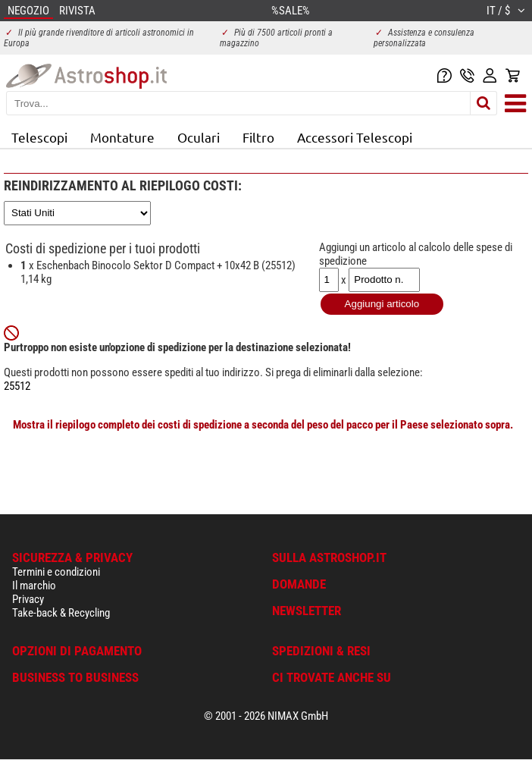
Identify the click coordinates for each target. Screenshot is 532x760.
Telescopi (39, 137)
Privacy (28, 599)
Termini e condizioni (56, 572)
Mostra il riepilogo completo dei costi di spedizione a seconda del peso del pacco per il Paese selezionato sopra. (263, 425)
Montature (122, 137)
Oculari (199, 137)
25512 (17, 386)
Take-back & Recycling (61, 613)
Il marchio (34, 586)
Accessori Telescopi (355, 137)
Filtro (258, 137)
